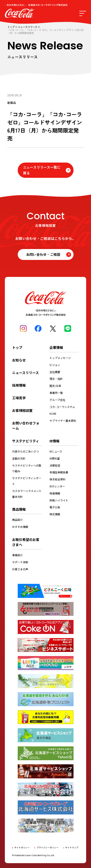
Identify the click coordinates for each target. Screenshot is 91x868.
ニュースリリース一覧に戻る (42, 170)
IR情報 (54, 441)
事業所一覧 (56, 393)
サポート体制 (20, 562)
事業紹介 (17, 555)
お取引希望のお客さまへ (26, 542)
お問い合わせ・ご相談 (43, 254)
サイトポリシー (22, 848)
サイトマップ (72, 848)
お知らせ (19, 360)
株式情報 (55, 514)
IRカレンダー (57, 486)
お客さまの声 (20, 569)
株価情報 (55, 493)
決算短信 (55, 465)
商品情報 (19, 509)
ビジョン (55, 365)
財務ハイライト (59, 500)
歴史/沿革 (55, 386)
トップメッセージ (60, 358)
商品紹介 (17, 520)
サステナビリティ (26, 441)
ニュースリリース (28, 27)
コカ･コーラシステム (62, 407)
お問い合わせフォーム (26, 426)
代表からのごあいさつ (25, 451)
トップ (11, 27)
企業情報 (56, 347)
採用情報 (19, 385)
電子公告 (55, 507)
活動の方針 (19, 458)
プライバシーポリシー (48, 848)
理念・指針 (56, 379)
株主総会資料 (58, 479)
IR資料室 (55, 458)
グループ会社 (57, 400)
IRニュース (56, 451)
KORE (53, 414)
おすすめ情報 (20, 527)
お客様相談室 (22, 410)
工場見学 (19, 398)
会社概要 (55, 372)
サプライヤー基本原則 (63, 421)
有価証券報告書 (59, 472)
